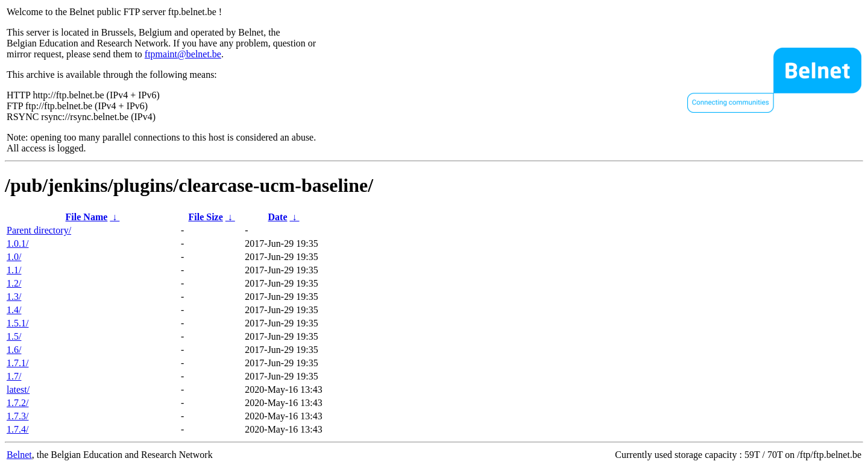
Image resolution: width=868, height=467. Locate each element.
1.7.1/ (17, 363)
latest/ (18, 389)
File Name (87, 217)
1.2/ (14, 283)
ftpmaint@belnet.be (183, 54)
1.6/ (14, 350)
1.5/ (14, 336)
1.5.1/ (17, 323)
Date (278, 217)
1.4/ (14, 310)
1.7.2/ (17, 403)
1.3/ (14, 297)
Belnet (19, 455)
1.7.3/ (17, 416)
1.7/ (14, 376)
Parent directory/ (39, 230)
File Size (205, 217)
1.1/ (14, 270)
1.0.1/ (17, 243)
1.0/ (14, 257)
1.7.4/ (17, 429)
